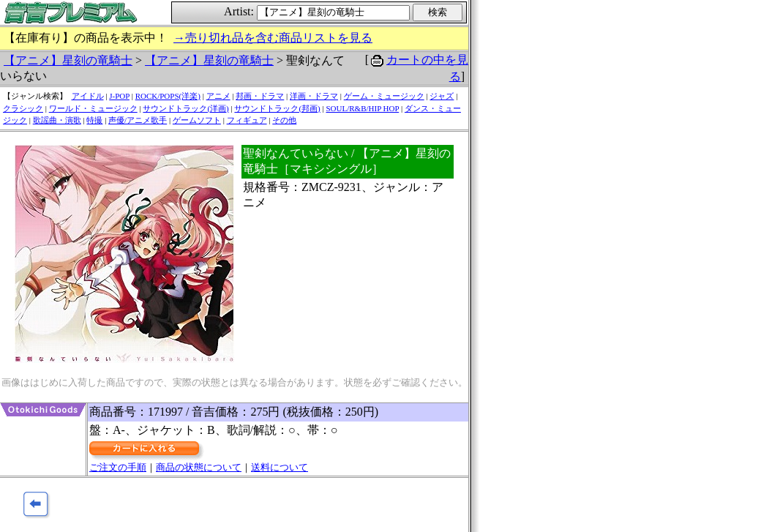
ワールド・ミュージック (93, 108)
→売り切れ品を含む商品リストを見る (273, 38)
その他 (284, 120)
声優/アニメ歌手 (138, 120)
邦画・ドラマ (260, 96)
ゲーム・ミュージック (384, 96)
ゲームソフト (197, 120)
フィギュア (247, 120)
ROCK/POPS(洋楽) (168, 96)
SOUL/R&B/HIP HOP (362, 108)
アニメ (218, 96)
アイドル (88, 96)
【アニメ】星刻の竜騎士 (68, 60)
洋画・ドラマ (314, 96)
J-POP (119, 96)
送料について (280, 467)
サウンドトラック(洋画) (185, 108)
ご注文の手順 (118, 467)
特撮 (94, 120)
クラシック (23, 108)
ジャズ (442, 96)
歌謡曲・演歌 (57, 120)
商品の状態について (199, 467)
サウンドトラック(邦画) (277, 108)
